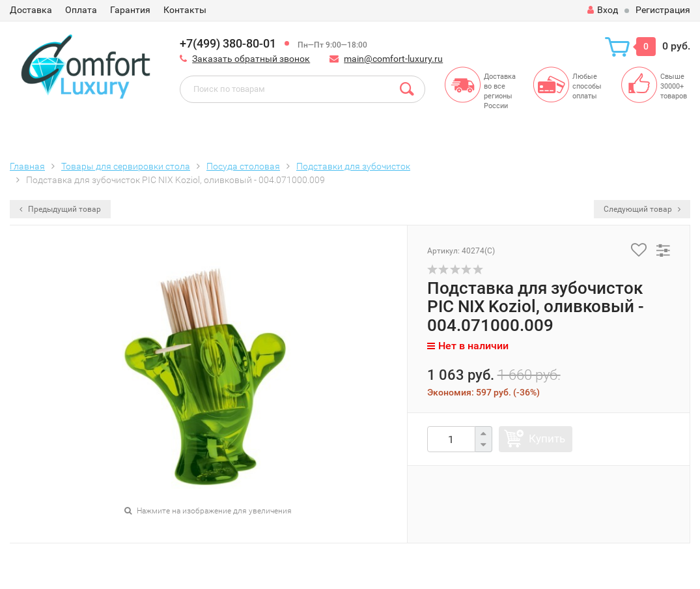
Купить (547, 438)
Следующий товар (642, 209)
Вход (603, 10)
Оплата (81, 10)
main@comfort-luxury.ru (393, 59)
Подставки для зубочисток (353, 166)
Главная (27, 166)
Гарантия (130, 10)
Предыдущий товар (60, 209)
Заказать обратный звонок (251, 59)
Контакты (185, 10)
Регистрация (663, 10)
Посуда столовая (243, 166)
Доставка (31, 10)
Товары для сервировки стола (126, 166)
